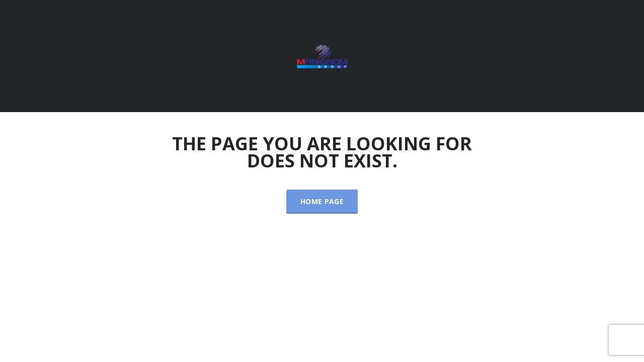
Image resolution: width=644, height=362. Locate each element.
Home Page (322, 201)
